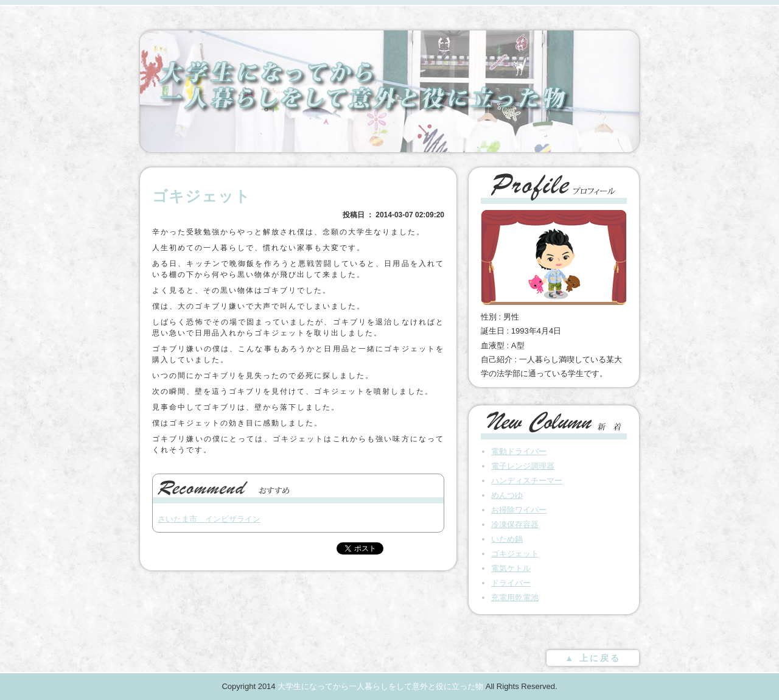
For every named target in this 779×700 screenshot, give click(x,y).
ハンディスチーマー (527, 481)
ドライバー (511, 583)
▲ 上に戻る (593, 658)
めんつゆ (507, 495)
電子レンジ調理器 (523, 466)
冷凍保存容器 (515, 524)
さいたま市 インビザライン (209, 519)
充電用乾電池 (515, 597)
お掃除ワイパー (519, 510)
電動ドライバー (519, 451)
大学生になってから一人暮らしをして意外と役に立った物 (380, 686)
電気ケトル (511, 568)
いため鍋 (507, 539)
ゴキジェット (515, 554)
